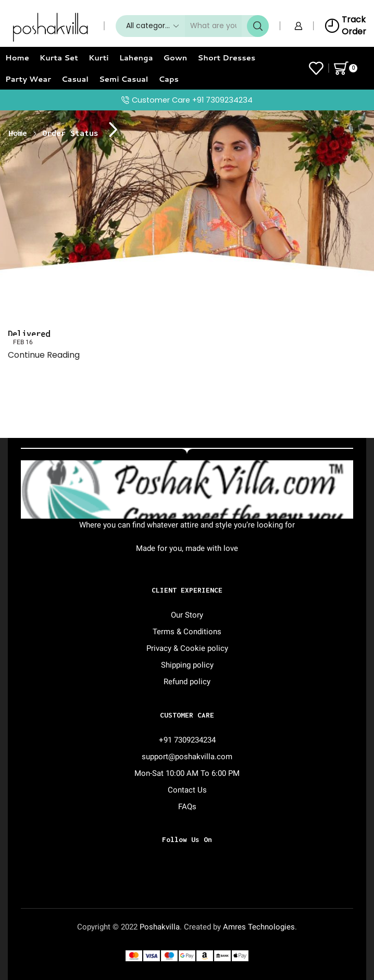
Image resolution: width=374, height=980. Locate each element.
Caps (169, 79)
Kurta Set (59, 58)
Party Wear (28, 79)
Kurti (99, 58)
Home (17, 58)
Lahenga (136, 58)
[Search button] (258, 26)
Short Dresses (226, 58)
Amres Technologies (259, 927)
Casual (75, 79)
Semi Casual (124, 79)
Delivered (29, 334)
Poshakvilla (160, 927)
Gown (176, 58)
